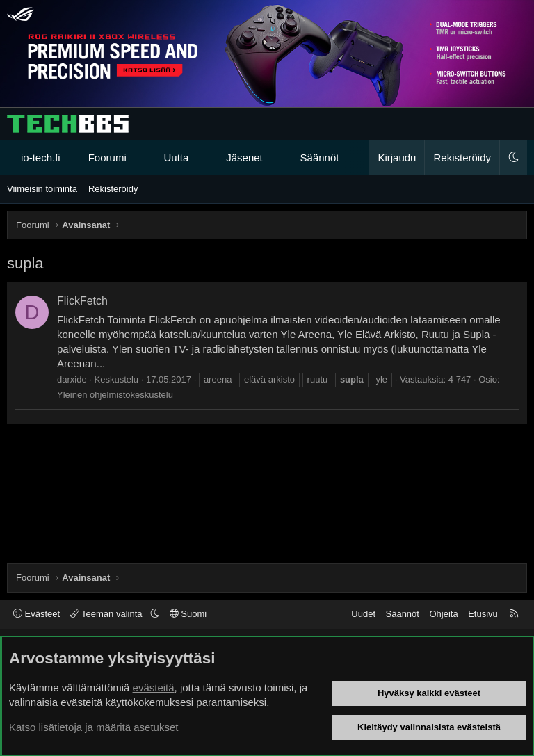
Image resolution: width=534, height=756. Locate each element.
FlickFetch (82, 301)
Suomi (188, 614)
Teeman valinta (107, 614)
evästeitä (154, 687)
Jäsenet (244, 158)
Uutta (177, 158)
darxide (72, 379)
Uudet (363, 614)
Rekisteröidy (113, 189)
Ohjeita (443, 614)
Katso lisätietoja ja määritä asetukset (94, 727)
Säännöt (320, 158)
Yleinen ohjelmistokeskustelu (115, 395)
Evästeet (37, 614)
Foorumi (107, 158)
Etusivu (483, 614)
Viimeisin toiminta (42, 189)
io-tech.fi (41, 158)
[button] (139, 158)
